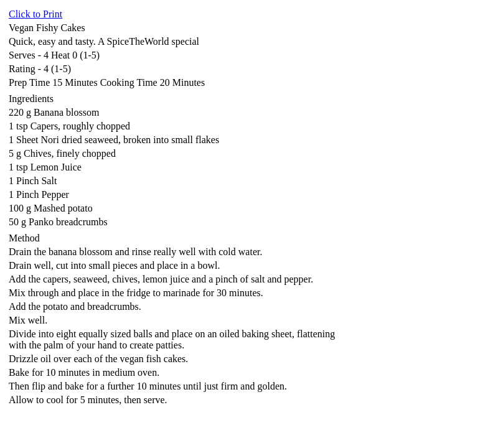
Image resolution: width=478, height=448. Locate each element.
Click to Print (35, 14)
